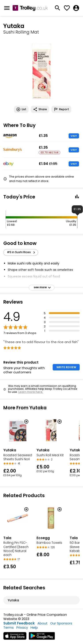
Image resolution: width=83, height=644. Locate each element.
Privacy (22, 627)
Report (61, 109)
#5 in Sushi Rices (22, 252)
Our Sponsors (61, 623)
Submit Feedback (19, 623)
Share (40, 109)
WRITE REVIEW (66, 367)
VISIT (74, 136)
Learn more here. (31, 392)
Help (34, 627)
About (42, 623)
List (21, 109)
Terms (9, 627)
